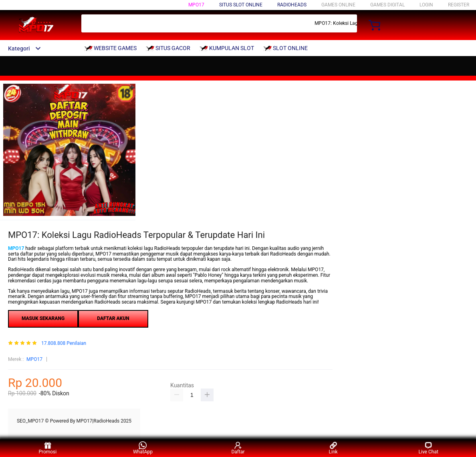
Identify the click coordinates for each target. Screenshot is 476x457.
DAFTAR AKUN (113, 318)
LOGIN (426, 5)
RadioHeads (292, 5)
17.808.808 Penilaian (64, 343)
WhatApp (143, 448)
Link (333, 448)
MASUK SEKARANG (43, 318)
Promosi (47, 448)
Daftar (238, 448)
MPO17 (196, 5)
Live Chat (429, 448)
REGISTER (459, 5)
